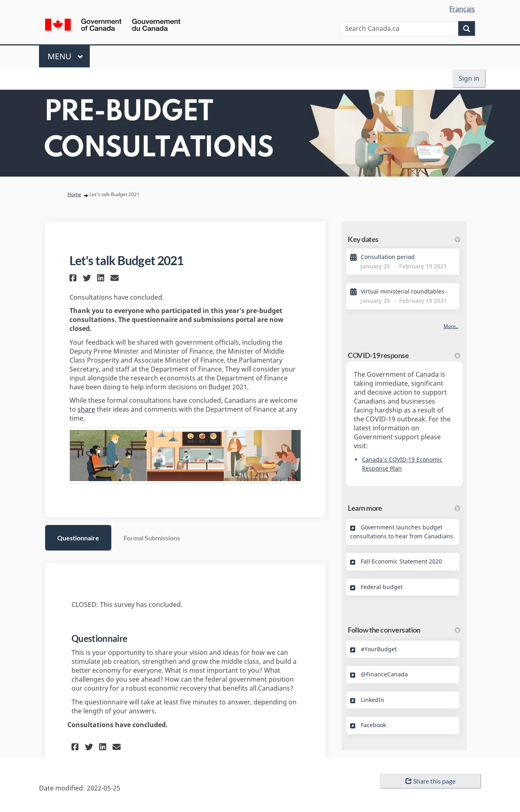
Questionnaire (78, 538)
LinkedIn (373, 700)
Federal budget (382, 587)
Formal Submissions (152, 538)
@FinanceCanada (384, 674)
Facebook (373, 725)
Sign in (469, 78)
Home (74, 194)
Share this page (430, 781)
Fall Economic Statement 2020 (401, 561)
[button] (74, 278)
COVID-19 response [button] (404, 355)
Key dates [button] (404, 239)
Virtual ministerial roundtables (403, 291)
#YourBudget (379, 649)
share (86, 409)
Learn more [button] (404, 508)
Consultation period (388, 257)
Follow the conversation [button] (404, 630)
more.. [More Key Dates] (451, 326)
